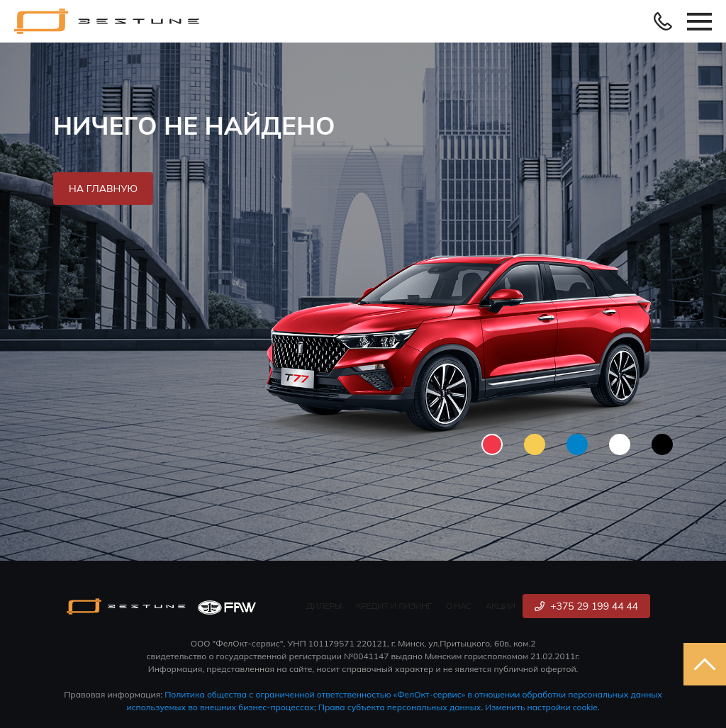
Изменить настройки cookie (541, 707)
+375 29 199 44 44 (586, 606)
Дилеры (324, 606)
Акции (501, 606)
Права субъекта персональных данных (400, 707)
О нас (459, 606)
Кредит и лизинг (394, 606)
